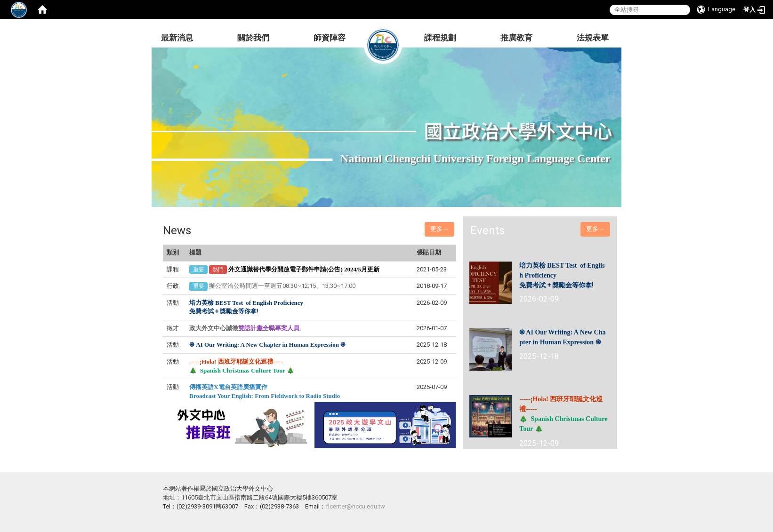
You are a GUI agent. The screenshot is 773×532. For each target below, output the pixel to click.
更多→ (439, 229)
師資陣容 (330, 38)
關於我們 (253, 38)
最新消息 (177, 38)
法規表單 (593, 38)
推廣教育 (516, 38)
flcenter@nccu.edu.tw (355, 506)
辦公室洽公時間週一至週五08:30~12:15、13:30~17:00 (282, 286)
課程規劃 (440, 38)
